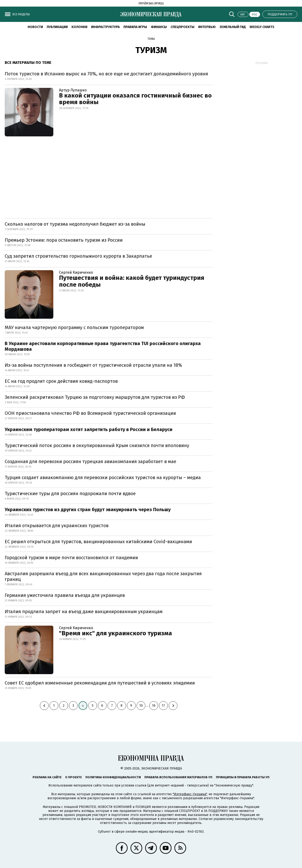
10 (141, 706)
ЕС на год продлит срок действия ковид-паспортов (61, 381)
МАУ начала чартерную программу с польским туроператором (74, 327)
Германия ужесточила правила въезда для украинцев (65, 595)
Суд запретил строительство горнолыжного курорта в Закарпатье (78, 256)
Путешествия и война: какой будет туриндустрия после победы (132, 281)
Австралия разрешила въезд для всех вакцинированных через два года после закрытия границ (103, 576)
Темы (151, 39)
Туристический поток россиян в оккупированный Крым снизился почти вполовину (97, 445)
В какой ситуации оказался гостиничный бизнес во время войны (135, 99)
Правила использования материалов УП (178, 777)
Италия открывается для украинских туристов (57, 526)
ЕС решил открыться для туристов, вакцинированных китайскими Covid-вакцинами (98, 542)
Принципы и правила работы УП (243, 777)
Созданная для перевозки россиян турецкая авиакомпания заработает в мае (90, 461)
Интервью (207, 27)
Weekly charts (262, 27)
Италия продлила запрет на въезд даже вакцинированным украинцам (84, 611)
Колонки (79, 27)
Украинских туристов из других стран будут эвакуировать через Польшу (88, 509)
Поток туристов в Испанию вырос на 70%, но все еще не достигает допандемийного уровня (106, 74)
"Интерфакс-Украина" (190, 794)
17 (163, 706)
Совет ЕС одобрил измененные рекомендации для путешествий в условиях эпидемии (100, 683)
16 (154, 706)
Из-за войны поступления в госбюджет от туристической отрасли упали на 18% (93, 365)
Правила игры (135, 27)
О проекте (73, 777)
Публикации (57, 27)
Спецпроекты (182, 27)
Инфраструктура (105, 27)
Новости (35, 27)
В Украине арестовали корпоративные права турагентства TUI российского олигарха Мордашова (103, 346)
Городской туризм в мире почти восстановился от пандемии (71, 558)
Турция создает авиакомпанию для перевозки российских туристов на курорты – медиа (103, 477)
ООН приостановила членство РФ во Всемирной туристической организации (90, 413)
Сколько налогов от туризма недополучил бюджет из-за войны (75, 224)
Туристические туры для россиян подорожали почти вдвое (70, 493)
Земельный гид (233, 27)
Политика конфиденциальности (113, 777)
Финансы (159, 27)
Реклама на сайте (47, 777)
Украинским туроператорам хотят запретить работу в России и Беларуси (89, 429)
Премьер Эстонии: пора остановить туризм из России (64, 240)
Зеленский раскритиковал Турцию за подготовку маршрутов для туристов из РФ (95, 397)
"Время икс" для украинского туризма (115, 633)
